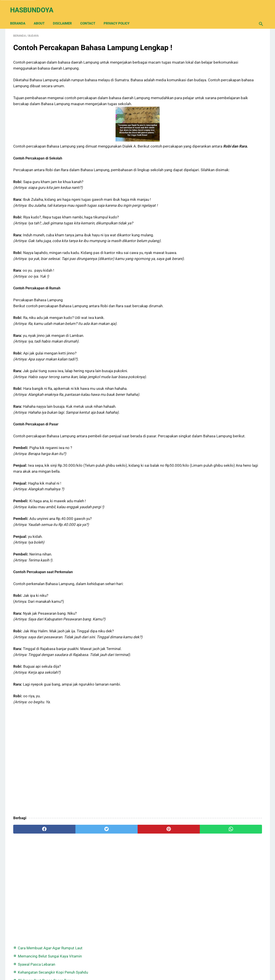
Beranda (21, 16)
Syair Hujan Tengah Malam (222, 93)
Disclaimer (65, 16)
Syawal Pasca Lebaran (219, 62)
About (42, 16)
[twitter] (76, 854)
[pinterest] (117, 854)
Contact (91, 16)
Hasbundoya (35, 5)
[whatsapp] (159, 854)
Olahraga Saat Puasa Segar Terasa (229, 84)
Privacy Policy (120, 16)
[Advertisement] (97, 786)
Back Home (138, 963)
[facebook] (34, 854)
